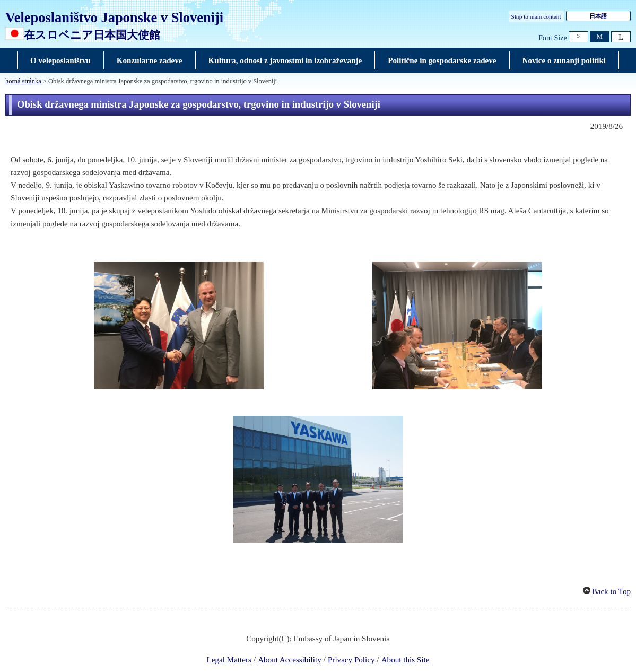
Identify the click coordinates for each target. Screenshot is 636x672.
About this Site (406, 660)
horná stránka (23, 81)
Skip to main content (536, 16)
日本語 (598, 16)
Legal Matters (229, 660)
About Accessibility (290, 660)
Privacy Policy (351, 660)
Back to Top (611, 591)
